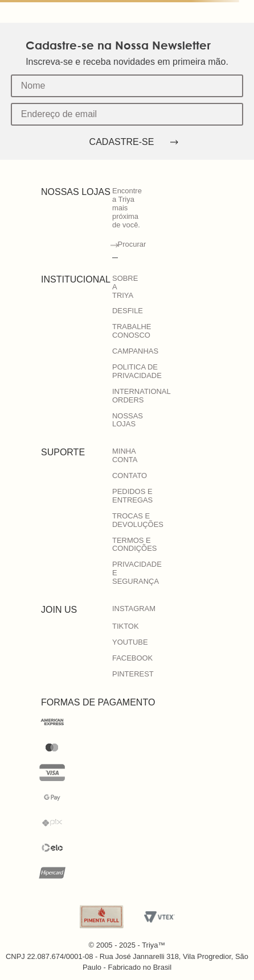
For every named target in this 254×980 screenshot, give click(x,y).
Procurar (132, 244)
